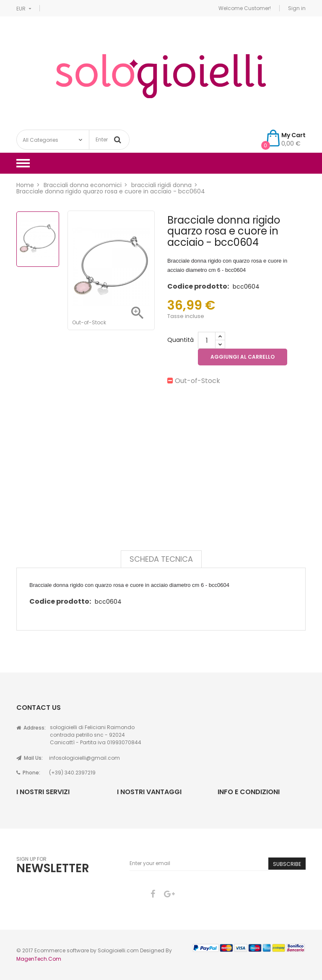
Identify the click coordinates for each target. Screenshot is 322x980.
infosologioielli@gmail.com (84, 758)
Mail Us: (30, 758)
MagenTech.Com (39, 959)
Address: (31, 728)
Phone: (28, 773)
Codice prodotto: (198, 286)
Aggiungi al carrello (243, 357)
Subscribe (287, 864)
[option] (38, 239)
